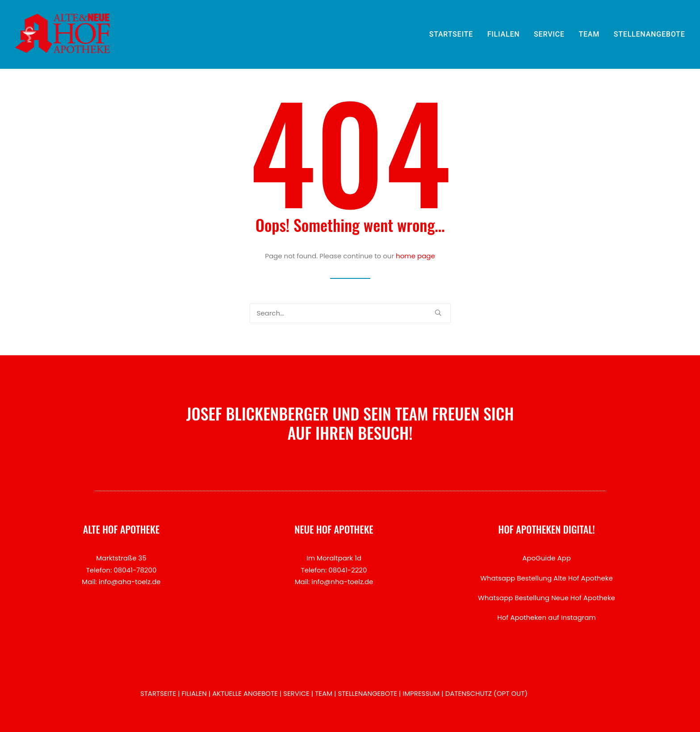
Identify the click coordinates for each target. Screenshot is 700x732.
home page (415, 256)
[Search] (350, 313)
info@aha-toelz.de (130, 582)
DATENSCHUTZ (469, 693)
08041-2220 (348, 570)
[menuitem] (454, 34)
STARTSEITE (451, 34)
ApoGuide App (547, 558)
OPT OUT (511, 693)
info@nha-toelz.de (342, 582)
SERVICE (549, 34)
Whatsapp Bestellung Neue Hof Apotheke (547, 598)
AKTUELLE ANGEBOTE (245, 693)
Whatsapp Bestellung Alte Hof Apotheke (547, 578)
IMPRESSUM (421, 693)
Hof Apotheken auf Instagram (547, 617)
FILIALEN (504, 34)
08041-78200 (135, 570)
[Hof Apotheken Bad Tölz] (63, 34)
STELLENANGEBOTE (650, 34)
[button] (438, 313)
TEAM (589, 34)
